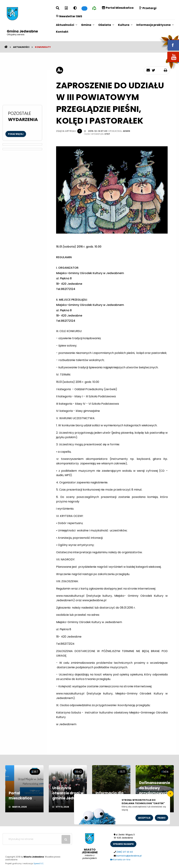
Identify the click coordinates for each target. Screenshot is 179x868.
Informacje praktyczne (153, 25)
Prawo (162, 818)
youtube (169, 62)
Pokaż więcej (16, 134)
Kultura (124, 25)
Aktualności (65, 25)
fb (169, 43)
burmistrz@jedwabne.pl (129, 856)
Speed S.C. (39, 863)
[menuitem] (66, 25)
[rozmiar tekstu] (60, 70)
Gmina (86, 25)
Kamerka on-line (120, 860)
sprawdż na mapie (123, 844)
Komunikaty (43, 47)
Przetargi (148, 8)
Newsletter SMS (69, 16)
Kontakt (62, 32)
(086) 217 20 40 (125, 852)
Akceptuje (144, 818)
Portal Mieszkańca (118, 8)
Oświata (105, 25)
